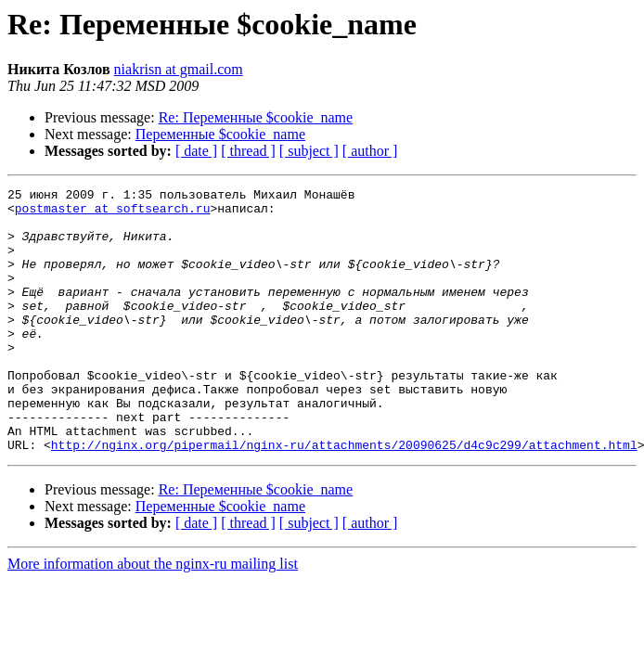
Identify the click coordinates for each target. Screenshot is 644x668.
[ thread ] (248, 151)
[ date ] (196, 151)
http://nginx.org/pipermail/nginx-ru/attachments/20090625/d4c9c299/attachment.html (344, 497)
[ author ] (370, 151)
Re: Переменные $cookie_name (256, 117)
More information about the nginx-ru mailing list (153, 617)
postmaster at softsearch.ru (113, 213)
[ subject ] (309, 151)
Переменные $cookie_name (220, 134)
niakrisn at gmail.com (179, 69)
